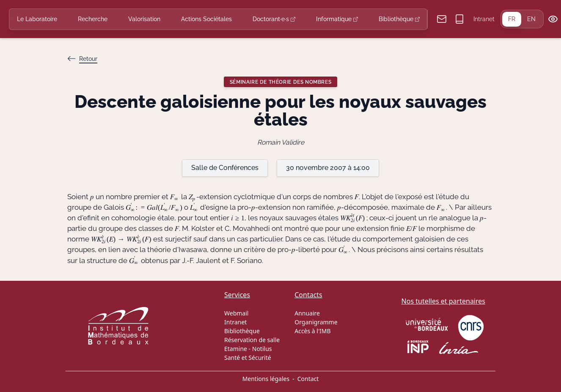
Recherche (93, 19)
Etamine (236, 349)
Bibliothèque (399, 19)
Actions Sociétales (206, 19)
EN (531, 19)
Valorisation (144, 19)
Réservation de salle (252, 340)
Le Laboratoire (37, 19)
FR (512, 19)
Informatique (337, 19)
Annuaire (307, 313)
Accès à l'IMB (312, 331)
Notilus (262, 349)
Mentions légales (266, 379)
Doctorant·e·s (274, 19)
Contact (308, 379)
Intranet (484, 19)
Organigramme (316, 322)
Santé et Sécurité (248, 358)
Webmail (236, 313)
